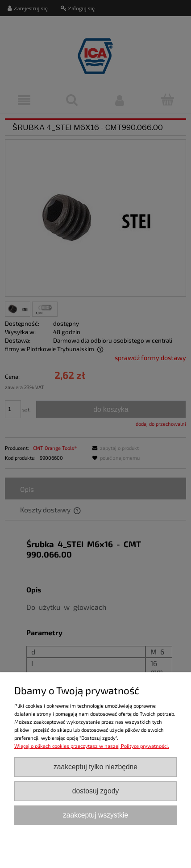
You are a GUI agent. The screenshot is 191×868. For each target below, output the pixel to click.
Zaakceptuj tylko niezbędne (95, 767)
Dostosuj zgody (95, 791)
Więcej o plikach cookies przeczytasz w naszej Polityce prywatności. (92, 746)
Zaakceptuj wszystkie (95, 815)
